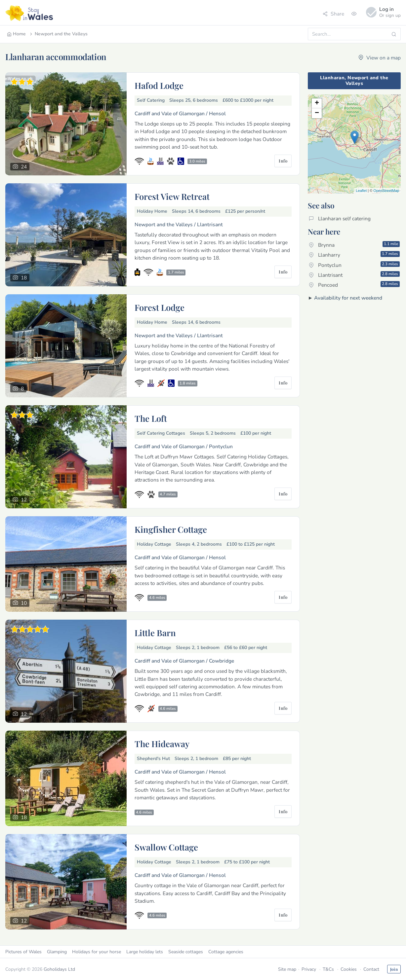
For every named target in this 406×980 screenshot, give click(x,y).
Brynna (354, 245)
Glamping (57, 952)
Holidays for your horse (97, 952)
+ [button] (317, 103)
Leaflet (361, 191)
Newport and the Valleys (58, 34)
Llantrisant (354, 275)
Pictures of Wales (23, 952)
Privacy (309, 969)
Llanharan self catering (340, 218)
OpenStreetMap (386, 191)
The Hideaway (162, 744)
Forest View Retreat (172, 196)
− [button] (317, 113)
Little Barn (155, 633)
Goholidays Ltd (59, 969)
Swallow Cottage (166, 847)
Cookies (349, 969)
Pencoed (354, 285)
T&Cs (328, 969)
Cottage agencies (226, 952)
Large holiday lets (145, 952)
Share (333, 14)
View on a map (380, 58)
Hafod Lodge (159, 85)
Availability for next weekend (348, 298)
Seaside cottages (186, 952)
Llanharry (354, 255)
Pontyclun (354, 265)
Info (283, 161)
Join (394, 969)
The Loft (151, 418)
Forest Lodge (160, 307)
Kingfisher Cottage (171, 529)
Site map (287, 969)
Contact (371, 969)
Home (16, 34)
